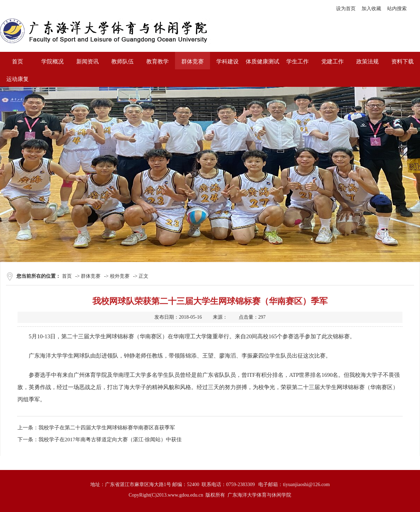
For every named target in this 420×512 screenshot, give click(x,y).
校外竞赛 (120, 276)
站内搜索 (397, 9)
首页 (67, 276)
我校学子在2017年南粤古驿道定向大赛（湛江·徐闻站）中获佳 (110, 440)
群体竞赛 (91, 276)
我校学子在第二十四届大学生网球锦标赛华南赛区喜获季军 (107, 428)
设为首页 (346, 9)
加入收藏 (371, 9)
